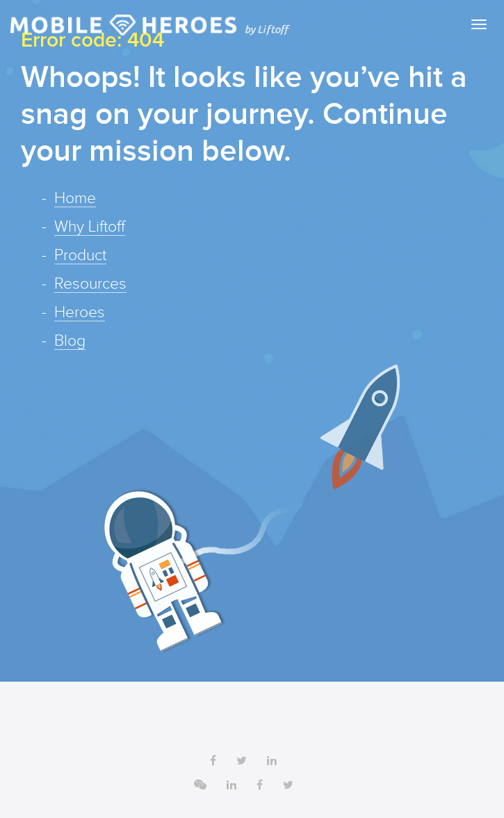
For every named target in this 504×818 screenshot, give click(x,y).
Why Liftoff (90, 227)
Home (75, 199)
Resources (90, 284)
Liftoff (150, 25)
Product (80, 256)
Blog (70, 342)
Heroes (80, 313)
